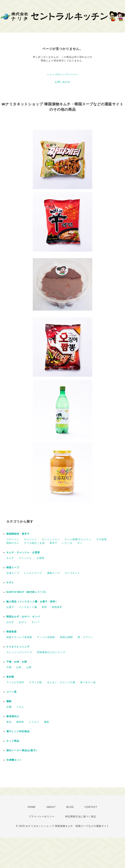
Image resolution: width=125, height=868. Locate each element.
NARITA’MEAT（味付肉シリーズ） (27, 592)
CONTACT (91, 807)
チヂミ (10, 583)
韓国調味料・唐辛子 (18, 534)
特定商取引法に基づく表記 (81, 817)
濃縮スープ (53, 573)
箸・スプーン (85, 637)
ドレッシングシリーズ (19, 652)
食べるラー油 (88, 682)
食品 (9, 722)
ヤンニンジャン (51, 539)
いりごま (67, 543)
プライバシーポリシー (42, 817)
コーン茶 (12, 692)
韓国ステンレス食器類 (19, 637)
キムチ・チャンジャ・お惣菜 (23, 552)
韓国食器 (12, 632)
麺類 (9, 701)
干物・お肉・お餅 (17, 662)
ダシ (80, 543)
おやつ (23, 622)
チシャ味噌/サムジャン (78, 539)
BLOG (70, 807)
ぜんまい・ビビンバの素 (61, 682)
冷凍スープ (13, 573)
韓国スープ (13, 568)
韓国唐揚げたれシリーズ (51, 652)
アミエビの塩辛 (15, 682)
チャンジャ (25, 558)
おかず (10, 622)
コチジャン (13, 539)
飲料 (44, 607)
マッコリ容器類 (46, 637)
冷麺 (9, 707)
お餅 (29, 667)
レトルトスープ (33, 573)
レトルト (34, 722)
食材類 (10, 677)
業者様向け (13, 716)
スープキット (72, 573)
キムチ (10, 558)
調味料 (20, 722)
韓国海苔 (57, 607)
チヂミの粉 (36, 682)
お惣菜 (41, 558)
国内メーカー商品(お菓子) (22, 750)
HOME (32, 807)
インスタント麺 (28, 607)
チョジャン (30, 539)
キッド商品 (13, 741)
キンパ (35, 622)
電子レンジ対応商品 (18, 731)
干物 (9, 667)
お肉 (19, 667)
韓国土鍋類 (66, 637)
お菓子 (10, 607)
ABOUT (51, 807)
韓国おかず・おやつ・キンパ (23, 617)
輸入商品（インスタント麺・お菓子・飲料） (32, 602)
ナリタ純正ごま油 (34, 543)
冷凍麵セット (14, 760)
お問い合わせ (62, 82)
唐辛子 (53, 543)
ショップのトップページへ (62, 74)
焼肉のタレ (13, 543)
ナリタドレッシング (18, 647)
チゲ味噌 (101, 539)
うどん (20, 707)
